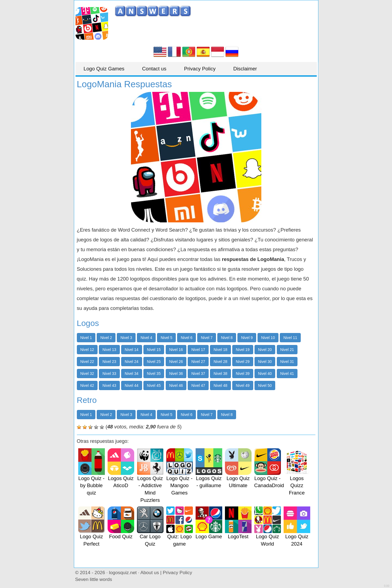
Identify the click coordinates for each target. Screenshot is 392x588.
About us (150, 573)
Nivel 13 (109, 350)
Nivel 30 (265, 362)
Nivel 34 (132, 374)
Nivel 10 (268, 338)
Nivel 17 (198, 350)
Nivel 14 (132, 350)
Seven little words (94, 579)
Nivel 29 (243, 362)
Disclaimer (245, 69)
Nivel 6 (186, 338)
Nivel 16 (176, 350)
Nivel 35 (154, 374)
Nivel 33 (109, 374)
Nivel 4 (146, 338)
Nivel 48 (220, 385)
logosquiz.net (123, 573)
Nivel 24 (132, 362)
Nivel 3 (126, 338)
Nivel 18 (220, 350)
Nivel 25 (154, 362)
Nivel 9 (247, 338)
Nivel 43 (109, 385)
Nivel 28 (220, 362)
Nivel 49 (243, 385)
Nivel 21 (287, 350)
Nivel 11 (290, 338)
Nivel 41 (287, 374)
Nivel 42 (87, 385)
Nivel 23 (109, 362)
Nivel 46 (176, 385)
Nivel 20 (265, 350)
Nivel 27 (198, 362)
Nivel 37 (198, 374)
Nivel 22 (87, 362)
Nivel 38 (220, 374)
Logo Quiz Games (104, 69)
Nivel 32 (87, 374)
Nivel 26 (176, 362)
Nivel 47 (198, 385)
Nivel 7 (207, 338)
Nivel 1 (86, 338)
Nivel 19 (243, 350)
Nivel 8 (227, 338)
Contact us (154, 69)
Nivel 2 (106, 338)
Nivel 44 (132, 385)
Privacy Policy (200, 69)
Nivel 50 (265, 385)
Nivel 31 (287, 362)
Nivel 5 (166, 338)
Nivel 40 (265, 374)
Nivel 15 (154, 350)
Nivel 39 (243, 374)
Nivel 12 (87, 350)
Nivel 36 (176, 374)
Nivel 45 (154, 385)
